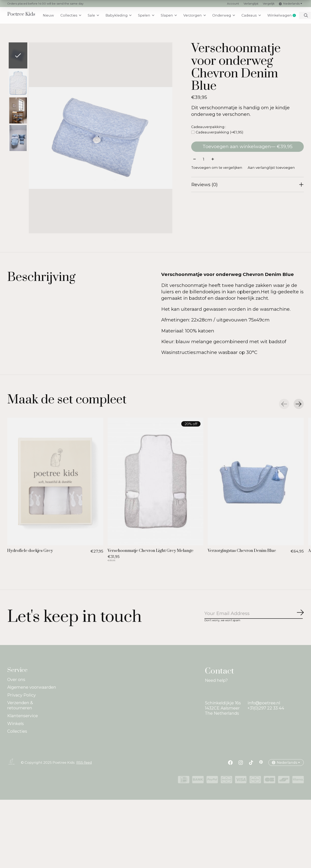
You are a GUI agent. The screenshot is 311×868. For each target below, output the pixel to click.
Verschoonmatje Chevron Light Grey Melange (151, 551)
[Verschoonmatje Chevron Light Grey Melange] (156, 481)
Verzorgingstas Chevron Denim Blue (242, 551)
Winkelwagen (283, 15)
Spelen (146, 15)
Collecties (71, 15)
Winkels (16, 724)
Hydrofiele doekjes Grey (30, 551)
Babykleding (119, 15)
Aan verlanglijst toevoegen (271, 168)
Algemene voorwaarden (32, 688)
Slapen (169, 15)
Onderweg (224, 15)
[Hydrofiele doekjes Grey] (55, 481)
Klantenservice (23, 716)
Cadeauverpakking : (209, 127)
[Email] (254, 614)
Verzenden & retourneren (20, 706)
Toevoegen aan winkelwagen (247, 147)
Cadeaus (252, 15)
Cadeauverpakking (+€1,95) (220, 132)
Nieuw (49, 15)
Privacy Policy (22, 695)
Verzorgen (195, 15)
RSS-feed (84, 763)
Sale (94, 15)
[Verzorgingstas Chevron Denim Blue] (256, 481)
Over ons (16, 680)
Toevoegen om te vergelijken (217, 168)
